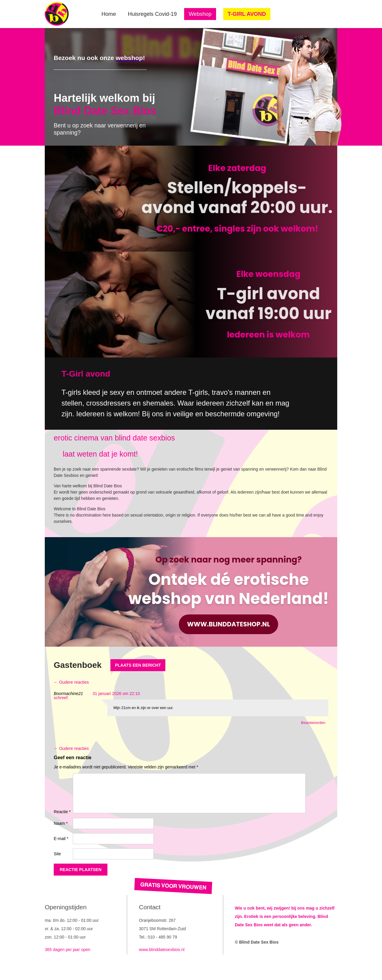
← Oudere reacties (71, 682)
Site (57, 854)
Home (109, 14)
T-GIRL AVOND (247, 14)
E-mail (61, 839)
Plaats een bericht (138, 665)
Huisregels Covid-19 (153, 14)
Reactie (62, 812)
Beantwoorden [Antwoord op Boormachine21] (313, 723)
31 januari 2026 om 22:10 (116, 694)
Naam (61, 823)
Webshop (200, 14)
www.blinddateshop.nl (228, 624)
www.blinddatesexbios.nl (162, 950)
